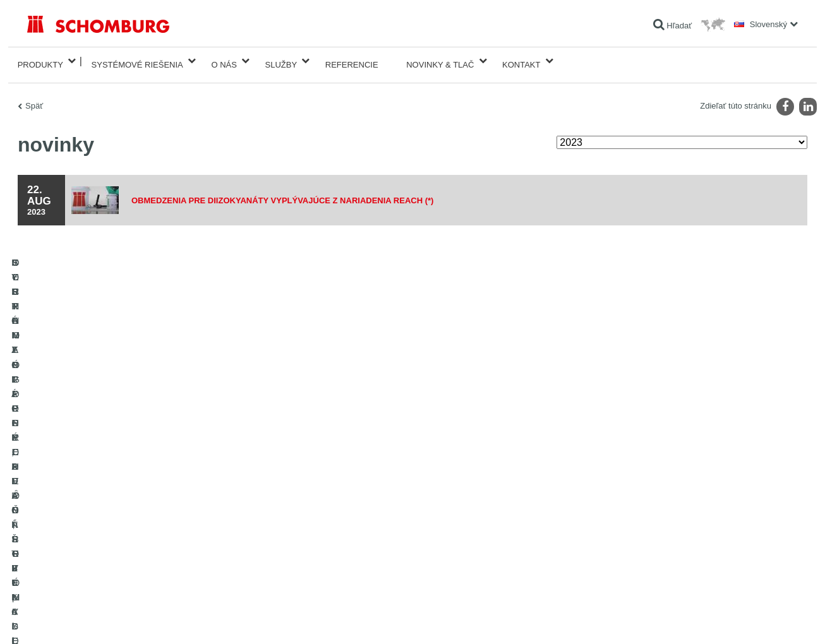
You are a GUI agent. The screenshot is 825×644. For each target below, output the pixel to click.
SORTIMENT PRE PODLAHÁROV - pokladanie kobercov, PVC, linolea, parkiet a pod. (148, 525)
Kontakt (521, 61)
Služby (281, 61)
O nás (224, 61)
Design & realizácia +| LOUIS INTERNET (747, 619)
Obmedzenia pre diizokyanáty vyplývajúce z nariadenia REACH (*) (294, 193)
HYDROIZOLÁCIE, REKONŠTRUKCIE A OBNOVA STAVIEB (129, 458)
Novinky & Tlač (440, 61)
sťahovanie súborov (324, 477)
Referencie (352, 61)
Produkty (40, 61)
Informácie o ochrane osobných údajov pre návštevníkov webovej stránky (190, 619)
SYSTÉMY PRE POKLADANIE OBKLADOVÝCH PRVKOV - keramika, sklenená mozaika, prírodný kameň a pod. (146, 487)
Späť (34, 98)
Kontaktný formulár (322, 496)
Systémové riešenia (137, 61)
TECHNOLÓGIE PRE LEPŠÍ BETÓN (89, 572)
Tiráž (69, 619)
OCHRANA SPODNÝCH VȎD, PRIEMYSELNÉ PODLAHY (126, 553)
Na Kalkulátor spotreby (329, 458)
